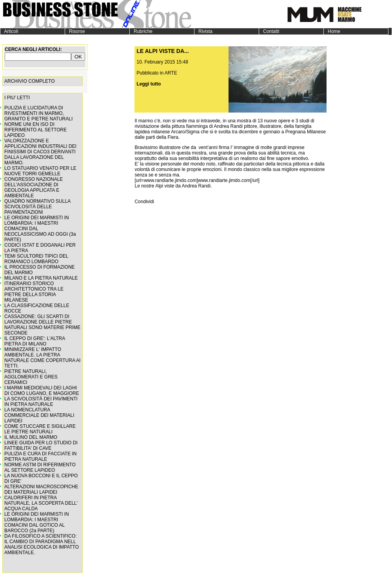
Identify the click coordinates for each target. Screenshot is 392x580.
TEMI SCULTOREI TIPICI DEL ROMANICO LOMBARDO (36, 259)
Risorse (75, 31)
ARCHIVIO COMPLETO (29, 81)
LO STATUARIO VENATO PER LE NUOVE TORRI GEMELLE (40, 171)
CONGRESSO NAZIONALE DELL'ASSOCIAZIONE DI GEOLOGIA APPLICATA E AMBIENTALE (34, 187)
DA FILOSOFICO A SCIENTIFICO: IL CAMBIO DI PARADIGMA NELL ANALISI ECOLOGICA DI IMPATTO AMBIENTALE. (42, 544)
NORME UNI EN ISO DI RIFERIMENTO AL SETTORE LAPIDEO (35, 130)
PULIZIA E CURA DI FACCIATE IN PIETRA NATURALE (40, 456)
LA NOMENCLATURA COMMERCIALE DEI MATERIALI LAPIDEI (39, 415)
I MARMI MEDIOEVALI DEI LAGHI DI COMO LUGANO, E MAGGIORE (42, 391)
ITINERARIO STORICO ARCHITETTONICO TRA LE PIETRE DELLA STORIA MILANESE (34, 292)
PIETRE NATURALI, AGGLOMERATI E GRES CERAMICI (31, 377)
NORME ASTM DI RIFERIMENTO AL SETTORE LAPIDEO (40, 467)
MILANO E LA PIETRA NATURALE (41, 278)
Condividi (144, 202)
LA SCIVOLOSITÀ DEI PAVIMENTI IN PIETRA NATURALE (41, 402)
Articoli (9, 31)
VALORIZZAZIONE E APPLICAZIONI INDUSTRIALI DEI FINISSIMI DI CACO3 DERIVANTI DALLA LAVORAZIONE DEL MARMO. (40, 152)
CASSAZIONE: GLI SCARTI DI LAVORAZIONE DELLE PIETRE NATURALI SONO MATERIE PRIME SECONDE (42, 325)
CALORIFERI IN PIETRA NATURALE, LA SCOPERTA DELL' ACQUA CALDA (41, 503)
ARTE (171, 73)
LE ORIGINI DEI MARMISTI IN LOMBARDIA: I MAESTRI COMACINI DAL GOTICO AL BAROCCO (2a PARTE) (37, 522)
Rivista (203, 31)
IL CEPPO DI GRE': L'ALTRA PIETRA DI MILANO (35, 341)
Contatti (269, 31)
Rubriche (141, 31)
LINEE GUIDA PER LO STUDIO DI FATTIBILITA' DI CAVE (41, 445)
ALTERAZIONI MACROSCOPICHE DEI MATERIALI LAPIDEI (41, 489)
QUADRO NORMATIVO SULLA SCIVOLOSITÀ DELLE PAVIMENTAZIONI (37, 207)
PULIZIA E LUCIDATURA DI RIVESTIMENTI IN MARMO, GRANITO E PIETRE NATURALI (38, 113)
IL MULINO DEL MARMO (31, 437)
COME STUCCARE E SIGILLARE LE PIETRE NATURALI (40, 429)
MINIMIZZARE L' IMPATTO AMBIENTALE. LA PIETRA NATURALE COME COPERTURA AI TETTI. (42, 358)
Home (332, 31)
